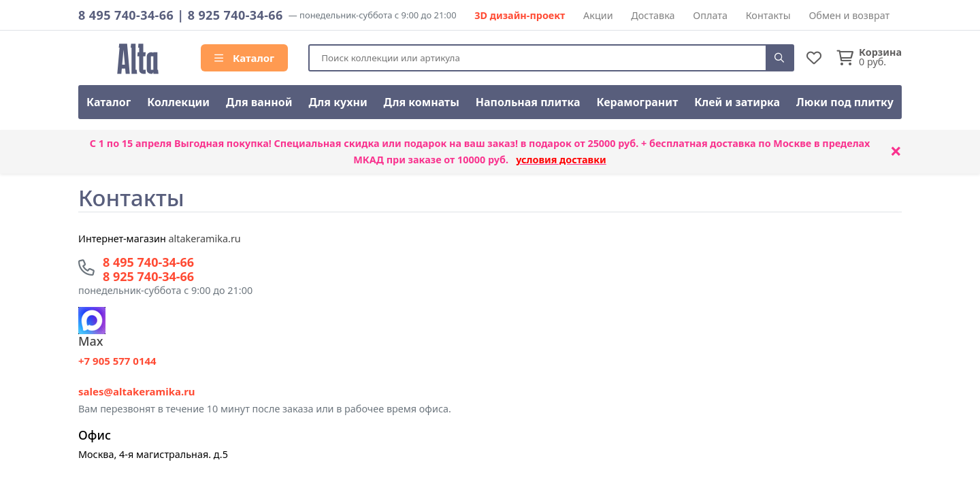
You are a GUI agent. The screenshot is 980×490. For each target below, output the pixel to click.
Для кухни (338, 102)
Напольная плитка (528, 102)
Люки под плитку (845, 102)
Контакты (768, 15)
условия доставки (561, 160)
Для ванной (259, 102)
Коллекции (178, 102)
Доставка (653, 15)
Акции (598, 15)
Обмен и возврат (849, 15)
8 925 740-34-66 (235, 15)
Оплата (710, 15)
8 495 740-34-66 (126, 15)
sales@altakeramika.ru (137, 391)
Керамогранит (637, 102)
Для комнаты (422, 102)
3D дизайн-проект (520, 15)
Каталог (244, 58)
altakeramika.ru (205, 239)
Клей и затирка (737, 102)
